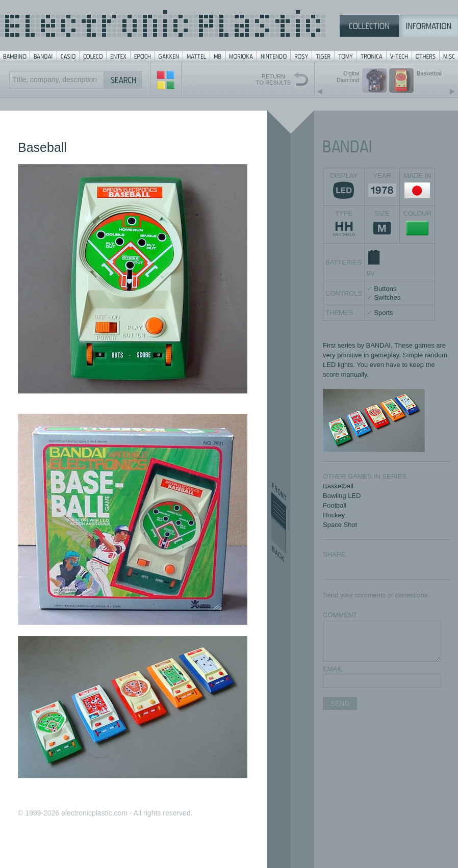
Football (335, 505)
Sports (384, 313)
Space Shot (340, 525)
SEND (340, 704)
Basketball (338, 486)
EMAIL (333, 669)
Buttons (385, 289)
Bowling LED (342, 496)
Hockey (334, 515)
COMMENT (340, 615)
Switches (387, 297)
